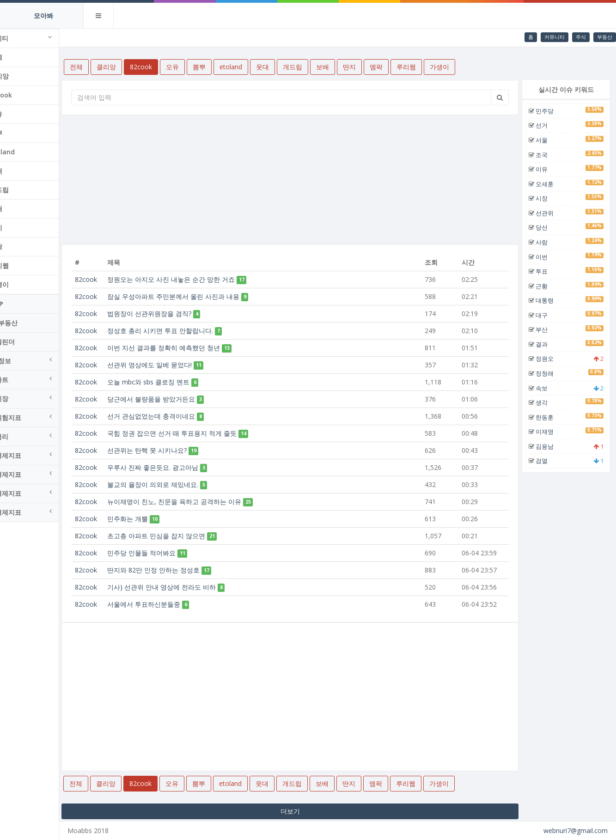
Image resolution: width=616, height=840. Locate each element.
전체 (20, 57)
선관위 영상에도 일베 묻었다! (174, 365)
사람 (546, 242)
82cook (25, 95)
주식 (581, 37)
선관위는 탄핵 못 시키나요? (171, 450)
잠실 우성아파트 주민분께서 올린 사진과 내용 (198, 296)
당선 (546, 227)
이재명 (549, 432)
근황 (546, 286)
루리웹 (24, 265)
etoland (27, 152)
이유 (546, 169)
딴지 (20, 228)
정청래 (549, 373)
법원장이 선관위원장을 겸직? (174, 313)
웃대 (20, 171)
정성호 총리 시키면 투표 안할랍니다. (185, 331)
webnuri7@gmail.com (576, 831)
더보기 (304, 811)
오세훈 (549, 184)
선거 (546, 125)
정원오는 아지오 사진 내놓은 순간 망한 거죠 (195, 279)
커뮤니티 (555, 37)
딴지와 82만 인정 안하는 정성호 (178, 570)
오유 (20, 114)
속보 (546, 388)
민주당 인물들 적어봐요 (166, 553)
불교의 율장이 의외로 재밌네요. (177, 484)
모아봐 (43, 15)
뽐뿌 (20, 133)
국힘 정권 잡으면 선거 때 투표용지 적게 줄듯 (196, 433)
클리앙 (24, 76)
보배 (20, 209)
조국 (546, 155)
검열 (546, 461)
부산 (546, 329)
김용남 (549, 446)
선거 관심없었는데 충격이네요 (176, 416)
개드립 (24, 190)
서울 (546, 140)
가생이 (24, 284)
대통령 (549, 300)
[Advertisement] (304, 180)
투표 (546, 271)
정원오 (549, 359)
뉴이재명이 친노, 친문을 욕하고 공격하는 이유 (199, 502)
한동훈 (549, 417)
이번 (546, 257)
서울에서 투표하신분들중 (168, 604)
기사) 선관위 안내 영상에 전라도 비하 (186, 587)
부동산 (605, 37)
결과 (546, 344)
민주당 (549, 111)
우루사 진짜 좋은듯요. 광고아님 (177, 467)
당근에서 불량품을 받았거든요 (176, 399)
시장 (546, 198)
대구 (546, 315)
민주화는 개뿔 (152, 519)
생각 (546, 402)
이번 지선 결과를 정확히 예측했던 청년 (188, 348)
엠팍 (20, 247)
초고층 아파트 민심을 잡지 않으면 (181, 536)
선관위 (549, 213)
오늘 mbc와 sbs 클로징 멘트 (173, 382)
